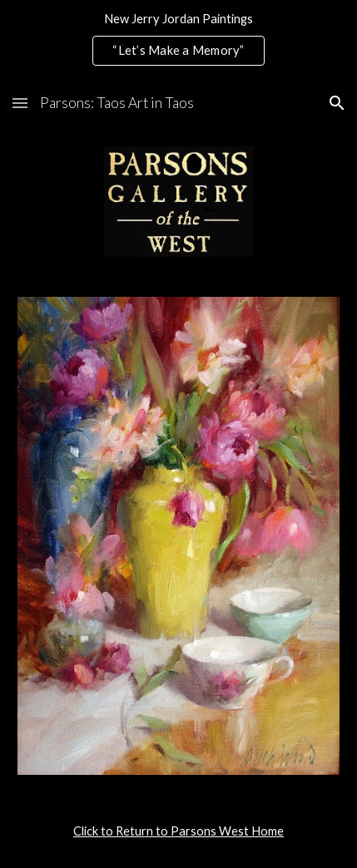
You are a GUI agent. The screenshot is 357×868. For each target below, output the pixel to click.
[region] (178, 40)
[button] (20, 103)
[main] (179, 831)
